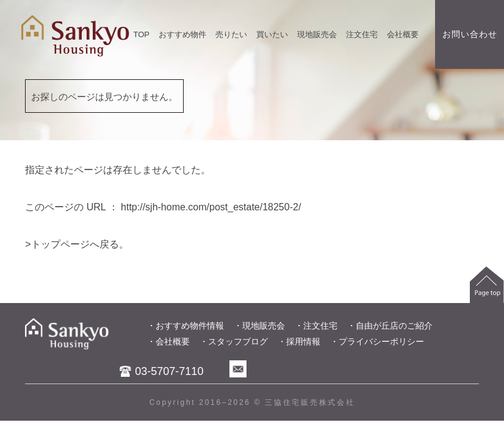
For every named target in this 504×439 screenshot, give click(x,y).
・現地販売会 (259, 326)
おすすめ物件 (182, 34)
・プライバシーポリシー (377, 341)
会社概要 (403, 34)
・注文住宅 (316, 326)
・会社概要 (168, 341)
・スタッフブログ (234, 341)
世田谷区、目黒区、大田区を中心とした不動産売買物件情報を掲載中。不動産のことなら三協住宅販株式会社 (75, 36)
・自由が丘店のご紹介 (390, 326)
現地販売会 (317, 34)
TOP (142, 34)
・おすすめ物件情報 (185, 326)
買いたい (272, 34)
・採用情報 (299, 341)
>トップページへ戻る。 (77, 244)
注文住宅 (362, 34)
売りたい (231, 34)
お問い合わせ (470, 34)
